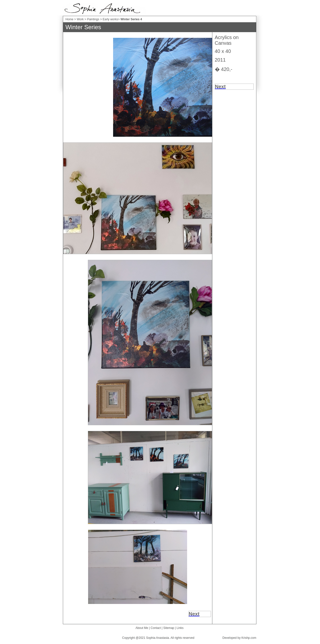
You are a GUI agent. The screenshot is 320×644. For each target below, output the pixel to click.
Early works (110, 19)
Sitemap (169, 628)
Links (180, 628)
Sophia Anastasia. (158, 638)
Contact (156, 628)
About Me (142, 628)
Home (70, 19)
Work (80, 19)
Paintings (93, 19)
